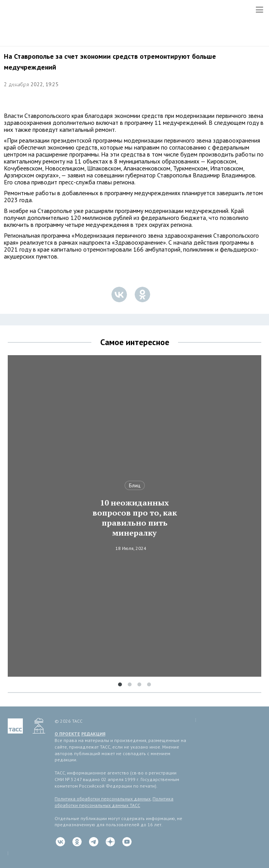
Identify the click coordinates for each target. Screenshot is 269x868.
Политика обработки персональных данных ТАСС (114, 802)
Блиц (135, 485)
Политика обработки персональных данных (103, 799)
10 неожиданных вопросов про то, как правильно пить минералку (135, 518)
